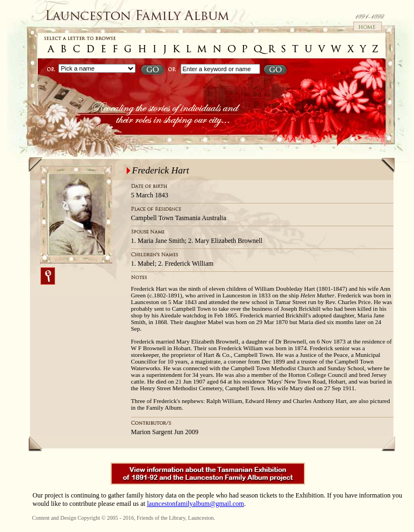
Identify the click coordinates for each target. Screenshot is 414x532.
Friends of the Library (161, 518)
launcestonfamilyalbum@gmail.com (195, 504)
